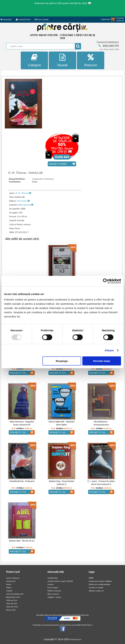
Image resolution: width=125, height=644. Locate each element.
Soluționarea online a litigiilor (100, 581)
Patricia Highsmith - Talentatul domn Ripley (62, 423)
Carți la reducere (13, 578)
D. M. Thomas (23, 193)
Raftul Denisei (26, 205)
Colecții (9, 591)
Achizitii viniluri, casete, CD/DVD (60, 581)
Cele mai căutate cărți (15, 594)
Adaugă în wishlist (62, 164)
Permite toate (102, 361)
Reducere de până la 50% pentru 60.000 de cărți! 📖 (63, 3)
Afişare (109, 350)
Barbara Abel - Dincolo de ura (22, 541)
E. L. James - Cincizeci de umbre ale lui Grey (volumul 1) (101, 483)
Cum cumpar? (53, 588)
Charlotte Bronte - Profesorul (22, 481)
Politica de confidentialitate (100, 584)
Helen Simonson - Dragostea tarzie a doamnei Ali (22, 423)
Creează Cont (23, 19)
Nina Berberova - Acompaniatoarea (101, 423)
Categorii (34, 60)
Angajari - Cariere (54, 597)
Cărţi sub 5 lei (12, 600)
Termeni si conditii (96, 588)
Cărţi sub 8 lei (12, 604)
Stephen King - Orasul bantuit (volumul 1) (62, 483)
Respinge (62, 361)
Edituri (9, 588)
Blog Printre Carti (13, 597)
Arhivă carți (11, 581)
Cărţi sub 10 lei (12, 607)
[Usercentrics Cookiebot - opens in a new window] (105, 281)
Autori (9, 584)
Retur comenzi (53, 594)
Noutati (62, 60)
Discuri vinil (11, 610)
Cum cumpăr (41, 19)
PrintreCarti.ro (76, 639)
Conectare (6, 19)
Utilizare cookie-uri (96, 591)
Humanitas (23, 201)
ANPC (91, 578)
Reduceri (91, 60)
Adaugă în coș (21, 373)
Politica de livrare (54, 591)
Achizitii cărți (53, 578)
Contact (51, 584)
